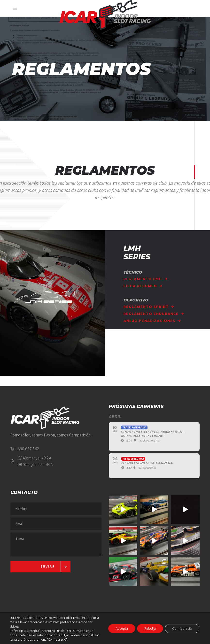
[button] (14, 630)
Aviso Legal (22, 634)
